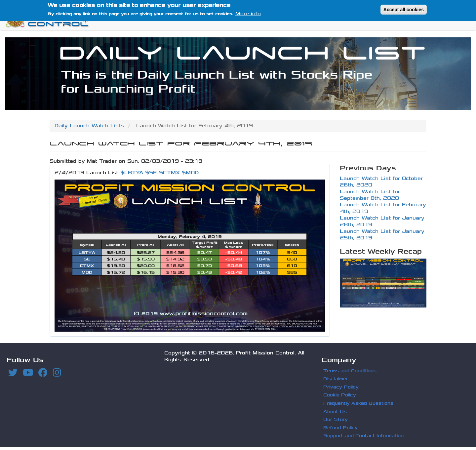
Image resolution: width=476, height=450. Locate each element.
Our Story (336, 419)
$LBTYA (132, 173)
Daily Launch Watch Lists (89, 126)
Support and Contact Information (363, 436)
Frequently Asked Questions (358, 403)
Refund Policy (340, 428)
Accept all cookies (404, 8)
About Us (335, 411)
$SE (151, 173)
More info (248, 13)
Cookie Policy (340, 395)
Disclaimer (336, 379)
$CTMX (169, 173)
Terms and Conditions (350, 371)
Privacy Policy (341, 387)
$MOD (190, 173)
